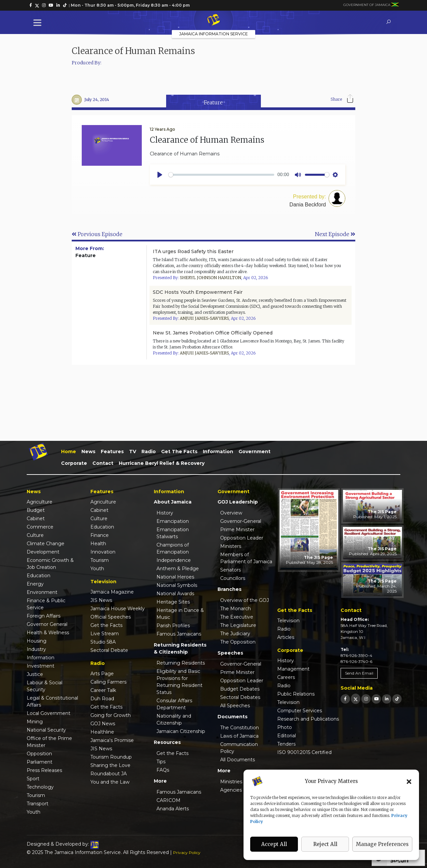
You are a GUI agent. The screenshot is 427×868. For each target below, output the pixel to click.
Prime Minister (237, 530)
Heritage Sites (173, 602)
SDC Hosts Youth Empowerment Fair (198, 292)
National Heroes (175, 577)
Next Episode (335, 234)
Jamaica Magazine (112, 592)
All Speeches (235, 706)
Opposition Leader (242, 538)
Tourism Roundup (111, 757)
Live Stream (105, 634)
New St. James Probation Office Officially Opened (213, 333)
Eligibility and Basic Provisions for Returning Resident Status (179, 682)
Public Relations (296, 694)
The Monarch (236, 609)
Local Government (49, 713)
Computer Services (300, 711)
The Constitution (240, 728)
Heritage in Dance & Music (180, 614)
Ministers (231, 546)
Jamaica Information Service (213, 34)
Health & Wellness (48, 633)
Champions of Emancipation (173, 548)
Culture (35, 535)
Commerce (40, 527)
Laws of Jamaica (239, 736)
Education (39, 576)
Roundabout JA (109, 774)
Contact (103, 463)
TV (133, 452)
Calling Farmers (108, 682)
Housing (37, 641)
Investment (41, 666)
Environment (42, 592)
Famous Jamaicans (179, 634)
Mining (35, 722)
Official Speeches (111, 617)
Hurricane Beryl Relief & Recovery (162, 463)
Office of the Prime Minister (49, 742)
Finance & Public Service (46, 604)
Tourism (36, 795)
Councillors (233, 578)
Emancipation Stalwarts (173, 533)
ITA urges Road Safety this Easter (193, 251)
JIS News (101, 600)
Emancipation (173, 521)
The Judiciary (235, 634)
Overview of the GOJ (245, 600)
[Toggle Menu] (39, 23)
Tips (161, 762)
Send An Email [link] (359, 673)
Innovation (103, 552)
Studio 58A (103, 642)
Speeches (230, 653)
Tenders (286, 744)
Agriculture (40, 502)
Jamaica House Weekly (118, 609)
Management (293, 669)
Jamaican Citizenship (181, 731)
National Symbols (177, 585)
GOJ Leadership (238, 502)
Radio (149, 452)
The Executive (237, 617)
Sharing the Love (110, 765)
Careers (286, 677)
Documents (233, 717)
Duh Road (102, 699)
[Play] (160, 175)
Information (218, 452)
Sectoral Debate (109, 650)
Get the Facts (179, 452)
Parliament (40, 762)
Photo (285, 727)
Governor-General (241, 521)
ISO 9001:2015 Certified (304, 752)
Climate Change (46, 544)
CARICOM (168, 800)
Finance (100, 535)
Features (112, 452)
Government (255, 452)
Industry (36, 649)
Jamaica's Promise (112, 740)
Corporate (74, 463)
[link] (31, 5)
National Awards (175, 594)
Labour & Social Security (45, 686)
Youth (34, 812)
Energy (35, 584)
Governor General (47, 624)
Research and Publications (308, 719)
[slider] (221, 175)
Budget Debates (240, 689)
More (160, 781)
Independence (174, 560)
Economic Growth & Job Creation (50, 564)
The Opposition (238, 642)
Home (69, 452)
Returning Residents (181, 663)
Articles (286, 637)
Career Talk (103, 690)
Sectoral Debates (240, 697)
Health (98, 544)
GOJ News (103, 724)
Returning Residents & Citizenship (180, 648)
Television (288, 621)
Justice (35, 674)
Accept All (274, 844)
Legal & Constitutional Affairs (52, 701)
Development (43, 552)
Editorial (287, 736)
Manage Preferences (382, 844)
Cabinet (36, 519)
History (165, 513)
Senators (231, 570)
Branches (230, 589)
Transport (38, 804)
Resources (167, 742)
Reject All (325, 844)
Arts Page (102, 674)
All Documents (238, 760)
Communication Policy (239, 748)
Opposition (39, 754)
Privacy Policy (187, 852)
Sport (33, 779)
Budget (36, 510)
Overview (231, 513)
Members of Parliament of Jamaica (246, 558)
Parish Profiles (173, 626)
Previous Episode (97, 234)
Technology (40, 787)
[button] (409, 781)
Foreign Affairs (44, 616)
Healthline (102, 732)
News (88, 452)
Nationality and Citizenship (174, 719)
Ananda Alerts (173, 809)
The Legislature (238, 625)
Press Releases (44, 770)
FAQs (163, 770)
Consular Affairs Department (174, 704)
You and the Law (110, 782)
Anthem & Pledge (178, 569)
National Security (46, 730)
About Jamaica (173, 502)
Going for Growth (111, 715)
